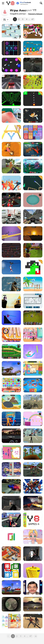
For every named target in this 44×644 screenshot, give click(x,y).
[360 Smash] (33, 200)
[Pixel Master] (33, 520)
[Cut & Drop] (33, 351)
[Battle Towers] (33, 318)
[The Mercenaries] (11, 503)
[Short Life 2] (11, 267)
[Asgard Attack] (11, 351)
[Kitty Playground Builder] (33, 48)
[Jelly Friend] (11, 385)
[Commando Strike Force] (11, 284)
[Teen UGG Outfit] (11, 621)
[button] (35, 14)
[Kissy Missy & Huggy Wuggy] (11, 250)
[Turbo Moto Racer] (11, 217)
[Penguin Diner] (11, 31)
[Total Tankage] (33, 301)
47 (33, 19)
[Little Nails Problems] (11, 335)
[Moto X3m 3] (11, 402)
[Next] (36, 636)
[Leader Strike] (11, 520)
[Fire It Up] (33, 99)
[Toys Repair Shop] (33, 31)
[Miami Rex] (11, 368)
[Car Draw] (11, 234)
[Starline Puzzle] (11, 318)
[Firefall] (11, 65)
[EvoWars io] (33, 115)
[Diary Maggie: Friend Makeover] (33, 537)
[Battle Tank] (33, 402)
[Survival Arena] (33, 621)
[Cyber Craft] (33, 486)
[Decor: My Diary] (11, 453)
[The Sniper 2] (11, 604)
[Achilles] (33, 604)
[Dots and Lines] (11, 537)
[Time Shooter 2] (11, 183)
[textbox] (6, 19)
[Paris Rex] (33, 503)
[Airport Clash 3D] (33, 250)
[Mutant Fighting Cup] (33, 149)
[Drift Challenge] (11, 82)
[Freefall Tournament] (11, 200)
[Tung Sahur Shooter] (11, 166)
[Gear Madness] (11, 436)
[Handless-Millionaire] (11, 469)
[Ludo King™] (11, 570)
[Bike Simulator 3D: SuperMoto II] (33, 217)
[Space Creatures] (33, 65)
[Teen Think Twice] (33, 335)
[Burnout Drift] (11, 486)
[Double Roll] (11, 132)
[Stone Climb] (11, 149)
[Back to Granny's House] (33, 554)
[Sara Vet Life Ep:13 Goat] (33, 368)
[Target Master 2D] (33, 183)
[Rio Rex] (11, 587)
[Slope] (11, 99)
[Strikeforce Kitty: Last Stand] (33, 82)
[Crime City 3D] (33, 436)
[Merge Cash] (33, 132)
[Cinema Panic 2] (11, 554)
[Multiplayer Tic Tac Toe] (11, 48)
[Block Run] (33, 267)
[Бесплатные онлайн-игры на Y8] (11, 3)
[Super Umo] (33, 385)
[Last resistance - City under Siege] (33, 469)
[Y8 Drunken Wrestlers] (11, 419)
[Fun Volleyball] (33, 284)
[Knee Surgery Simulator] (11, 115)
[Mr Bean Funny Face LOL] (33, 587)
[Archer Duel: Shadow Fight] (11, 301)
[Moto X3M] (33, 234)
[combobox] (6, 19)
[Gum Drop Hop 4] (33, 419)
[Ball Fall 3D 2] (33, 570)
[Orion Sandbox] (33, 453)
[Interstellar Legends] (33, 166)
